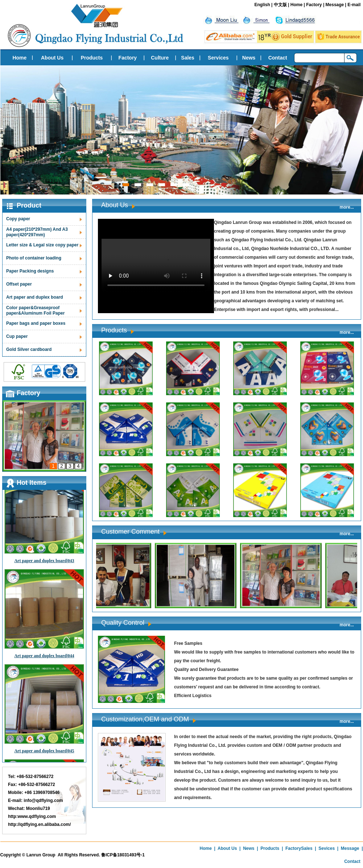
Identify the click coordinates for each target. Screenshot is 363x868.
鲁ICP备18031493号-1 (123, 855)
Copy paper (18, 219)
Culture (160, 58)
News (249, 58)
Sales (188, 58)
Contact (278, 58)
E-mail (354, 5)
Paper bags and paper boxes (36, 323)
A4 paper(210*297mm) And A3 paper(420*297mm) (37, 232)
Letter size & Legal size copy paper (42, 245)
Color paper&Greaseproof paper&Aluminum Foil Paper (35, 310)
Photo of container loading (34, 258)
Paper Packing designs (30, 271)
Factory (314, 5)
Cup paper (17, 336)
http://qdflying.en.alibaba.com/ (39, 824)
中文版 (280, 5)
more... (347, 207)
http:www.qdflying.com (32, 816)
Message (335, 5)
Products (92, 58)
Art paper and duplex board (35, 297)
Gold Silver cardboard (29, 349)
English (262, 5)
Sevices (327, 848)
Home (296, 5)
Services (218, 58)
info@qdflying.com (43, 801)
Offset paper (19, 284)
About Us (52, 58)
